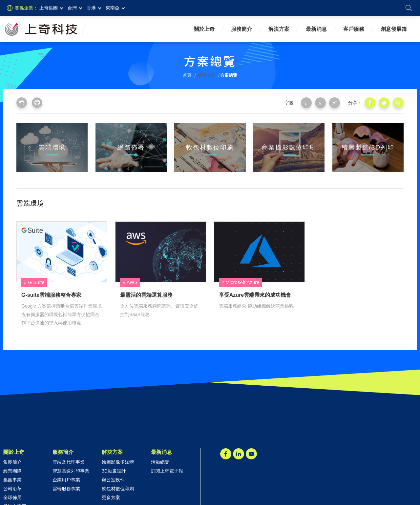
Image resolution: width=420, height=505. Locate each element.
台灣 (72, 8)
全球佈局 (12, 497)
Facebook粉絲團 (226, 454)
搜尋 (409, 8)
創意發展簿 (394, 29)
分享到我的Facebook (371, 103)
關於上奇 (204, 29)
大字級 (336, 103)
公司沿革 (12, 488)
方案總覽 (229, 75)
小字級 (308, 103)
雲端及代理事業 (69, 462)
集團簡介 (12, 462)
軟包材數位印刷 (118, 488)
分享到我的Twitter (385, 103)
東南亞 (113, 8)
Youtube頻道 (251, 454)
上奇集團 (49, 8)
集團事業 (12, 479)
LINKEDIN (239, 454)
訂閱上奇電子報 (167, 471)
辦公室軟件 (113, 479)
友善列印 (37, 103)
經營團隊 (12, 471)
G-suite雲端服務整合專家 (62, 252)
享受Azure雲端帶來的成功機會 (259, 252)
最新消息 (316, 29)
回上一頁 (22, 103)
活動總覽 (160, 462)
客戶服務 (354, 29)
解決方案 (279, 29)
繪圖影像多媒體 (118, 462)
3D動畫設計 (114, 471)
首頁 (187, 75)
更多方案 (111, 497)
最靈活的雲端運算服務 (161, 252)
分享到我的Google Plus (398, 103)
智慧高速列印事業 (71, 471)
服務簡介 (241, 29)
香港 (91, 8)
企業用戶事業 (66, 479)
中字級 (322, 103)
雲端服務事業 (66, 488)
